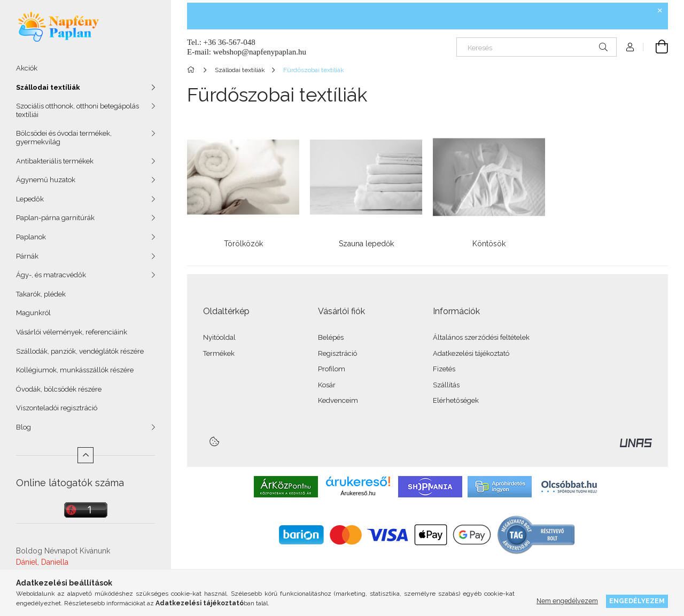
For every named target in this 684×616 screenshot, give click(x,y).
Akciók (27, 68)
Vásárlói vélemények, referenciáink (72, 332)
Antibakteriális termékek (55, 161)
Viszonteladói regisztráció (57, 408)
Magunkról (33, 313)
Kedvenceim (338, 400)
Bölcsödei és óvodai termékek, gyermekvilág (64, 138)
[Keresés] (537, 47)
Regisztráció (337, 353)
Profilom (332, 369)
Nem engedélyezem (567, 601)
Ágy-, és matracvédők (51, 275)
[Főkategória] (193, 70)
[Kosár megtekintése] (656, 47)
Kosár (327, 385)
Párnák (27, 256)
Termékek (219, 353)
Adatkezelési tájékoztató (471, 353)
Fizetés (444, 369)
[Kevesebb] (85, 455)
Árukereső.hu (358, 493)
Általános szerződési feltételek (481, 337)
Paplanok (31, 237)
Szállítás (446, 385)
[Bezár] (660, 11)
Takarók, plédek (41, 294)
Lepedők (30, 199)
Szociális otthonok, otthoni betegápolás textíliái (77, 110)
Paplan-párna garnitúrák (55, 218)
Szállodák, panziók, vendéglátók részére (80, 351)
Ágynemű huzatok (46, 180)
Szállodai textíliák (48, 87)
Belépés (331, 337)
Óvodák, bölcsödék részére (59, 389)
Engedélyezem (637, 601)
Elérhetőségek (456, 400)
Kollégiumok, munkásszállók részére (75, 370)
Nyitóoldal (219, 337)
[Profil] (630, 47)
